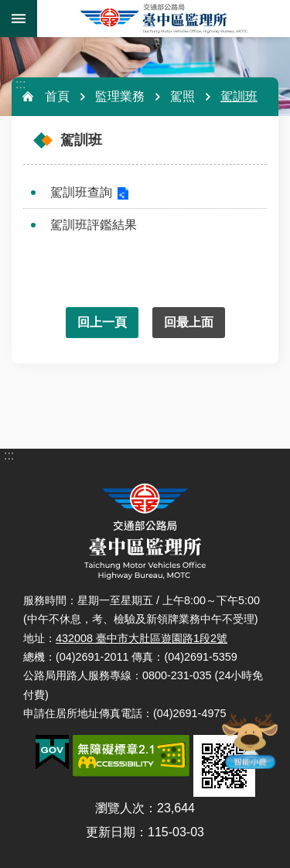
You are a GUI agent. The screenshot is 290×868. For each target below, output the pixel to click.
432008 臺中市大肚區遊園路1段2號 (142, 638)
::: (20, 84)
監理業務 (120, 96)
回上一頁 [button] (102, 322)
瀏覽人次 (120, 808)
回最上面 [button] (189, 322)
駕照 (183, 96)
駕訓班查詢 (81, 192)
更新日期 (111, 832)
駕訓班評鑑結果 (94, 225)
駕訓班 (239, 96)
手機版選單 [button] (19, 19)
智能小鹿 (249, 740)
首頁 (57, 96)
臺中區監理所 (164, 19)
